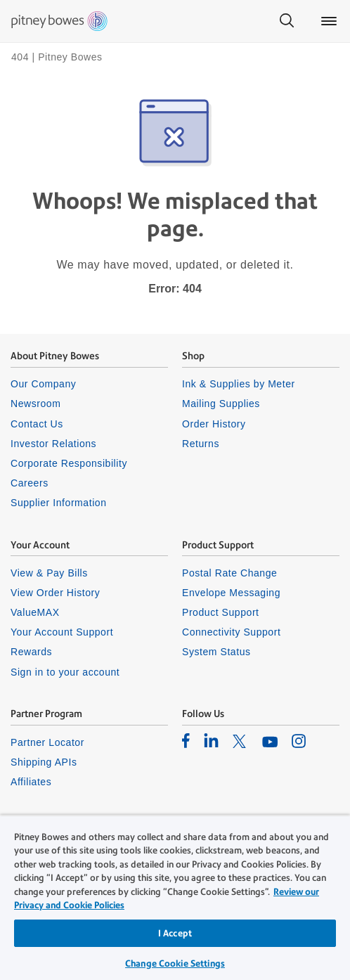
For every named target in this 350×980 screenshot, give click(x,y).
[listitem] (186, 740)
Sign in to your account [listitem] (65, 672)
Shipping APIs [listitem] (44, 762)
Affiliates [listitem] (31, 782)
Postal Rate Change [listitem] (229, 573)
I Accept (175, 933)
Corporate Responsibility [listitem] (69, 463)
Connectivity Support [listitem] (231, 632)
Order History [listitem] (214, 424)
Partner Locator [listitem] (47, 742)
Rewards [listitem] (31, 652)
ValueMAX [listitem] (35, 612)
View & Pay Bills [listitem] (49, 573)
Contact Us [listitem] (37, 424)
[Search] (287, 21)
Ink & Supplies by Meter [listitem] (239, 384)
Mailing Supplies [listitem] (221, 404)
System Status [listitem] (216, 652)
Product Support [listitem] (221, 612)
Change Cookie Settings (175, 963)
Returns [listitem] (201, 444)
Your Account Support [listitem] (62, 632)
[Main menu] (329, 21)
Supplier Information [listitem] (59, 503)
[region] (175, 897)
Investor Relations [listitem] (53, 444)
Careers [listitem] (30, 483)
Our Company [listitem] (43, 384)
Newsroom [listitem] (35, 404)
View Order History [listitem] (55, 593)
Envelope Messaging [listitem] (231, 593)
